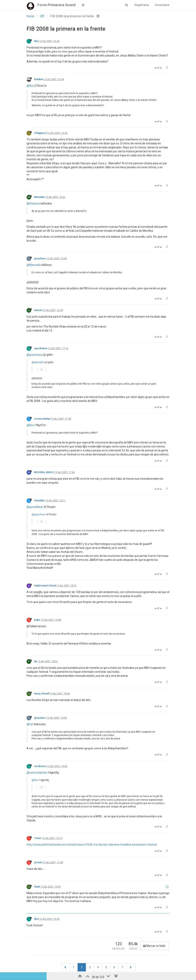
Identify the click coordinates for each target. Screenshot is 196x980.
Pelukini (39, 79)
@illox (30, 86)
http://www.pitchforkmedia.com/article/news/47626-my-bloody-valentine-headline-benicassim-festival (92, 845)
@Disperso (33, 203)
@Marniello (34, 265)
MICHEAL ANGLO (44, 472)
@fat (30, 724)
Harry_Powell (42, 694)
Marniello (39, 197)
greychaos (40, 259)
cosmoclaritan (42, 419)
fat (36, 661)
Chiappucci (40, 133)
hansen (38, 310)
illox (36, 41)
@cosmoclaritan (37, 773)
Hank (37, 887)
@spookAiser (35, 507)
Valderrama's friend (45, 586)
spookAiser (41, 348)
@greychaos (34, 355)
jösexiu (38, 862)
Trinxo (38, 838)
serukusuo (40, 766)
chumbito (39, 501)
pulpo (37, 620)
